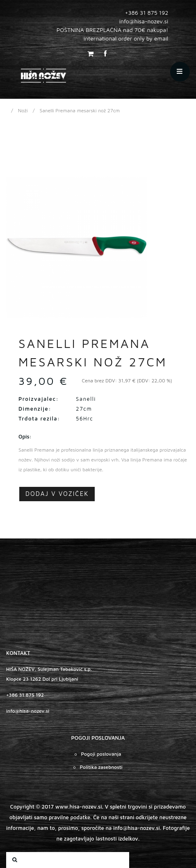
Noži (23, 110)
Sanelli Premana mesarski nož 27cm (80, 110)
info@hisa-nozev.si (28, 711)
